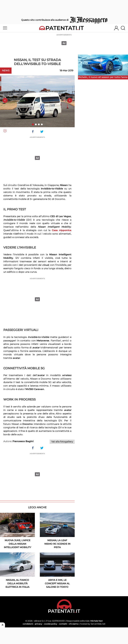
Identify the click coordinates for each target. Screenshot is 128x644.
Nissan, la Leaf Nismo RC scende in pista (57, 544)
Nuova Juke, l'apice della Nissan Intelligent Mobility (17, 544)
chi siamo (74, 624)
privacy (38, 624)
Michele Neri (96, 621)
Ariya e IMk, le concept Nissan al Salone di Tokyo (57, 583)
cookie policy (51, 624)
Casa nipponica (62, 230)
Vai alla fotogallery (62, 442)
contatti (63, 624)
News (6, 71)
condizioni (28, 624)
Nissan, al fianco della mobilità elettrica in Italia (17, 583)
